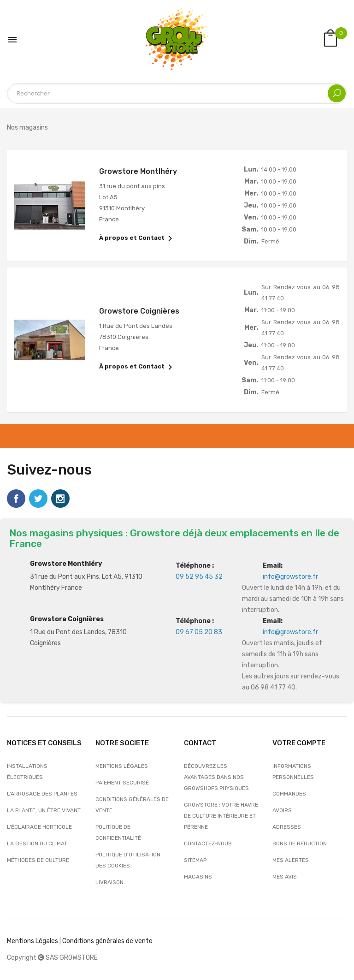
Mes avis (285, 877)
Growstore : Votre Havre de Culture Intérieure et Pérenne (221, 816)
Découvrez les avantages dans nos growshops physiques (216, 777)
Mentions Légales (32, 941)
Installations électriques (27, 772)
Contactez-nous (208, 843)
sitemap (195, 860)
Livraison (109, 882)
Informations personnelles (293, 772)
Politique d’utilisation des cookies (128, 860)
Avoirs (282, 810)
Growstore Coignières (67, 619)
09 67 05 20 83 (199, 632)
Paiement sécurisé (122, 783)
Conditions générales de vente (132, 805)
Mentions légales (122, 766)
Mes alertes (291, 860)
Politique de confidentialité (118, 832)
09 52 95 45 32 (199, 577)
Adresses (287, 827)
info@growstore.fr (290, 577)
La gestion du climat (37, 843)
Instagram (60, 499)
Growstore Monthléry (66, 564)
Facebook (16, 499)
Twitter (38, 499)
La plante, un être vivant (44, 810)
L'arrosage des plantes (42, 794)
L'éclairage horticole (39, 827)
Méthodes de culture (38, 860)
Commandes (289, 794)
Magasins (198, 877)
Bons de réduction (300, 843)
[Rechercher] (177, 93)
